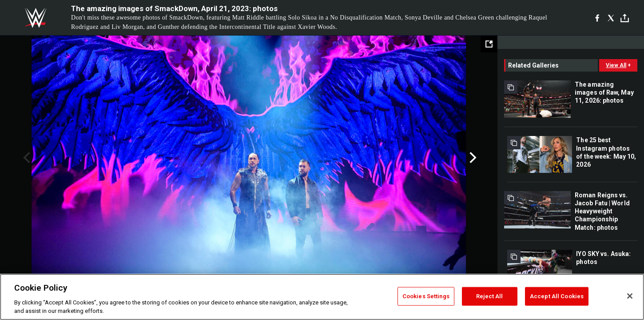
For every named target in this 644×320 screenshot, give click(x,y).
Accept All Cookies (557, 296)
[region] (322, 297)
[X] (611, 18)
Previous (26, 158)
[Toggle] (625, 18)
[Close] (630, 296)
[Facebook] (597, 18)
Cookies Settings (426, 296)
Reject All (489, 296)
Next (472, 158)
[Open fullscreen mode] (489, 44)
